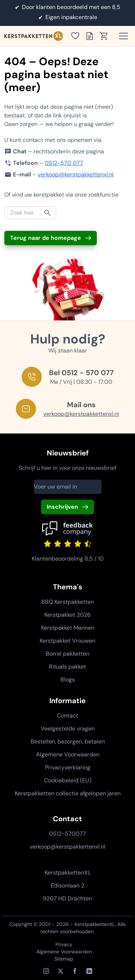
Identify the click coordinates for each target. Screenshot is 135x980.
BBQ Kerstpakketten (68, 602)
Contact (67, 716)
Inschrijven (62, 507)
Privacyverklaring (68, 767)
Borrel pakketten (67, 654)
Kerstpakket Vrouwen (67, 641)
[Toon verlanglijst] (77, 36)
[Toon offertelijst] (92, 36)
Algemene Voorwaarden (68, 754)
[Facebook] (75, 971)
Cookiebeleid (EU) (68, 780)
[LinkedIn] (89, 971)
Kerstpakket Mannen (68, 628)
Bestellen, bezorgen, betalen (68, 741)
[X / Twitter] (60, 971)
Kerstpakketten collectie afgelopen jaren (68, 793)
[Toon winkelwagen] (106, 36)
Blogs (68, 680)
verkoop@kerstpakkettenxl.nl (76, 174)
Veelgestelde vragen (68, 729)
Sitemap (64, 959)
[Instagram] (46, 971)
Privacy (64, 944)
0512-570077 (67, 834)
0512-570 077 (64, 163)
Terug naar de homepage (46, 238)
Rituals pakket (67, 667)
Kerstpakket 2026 (67, 615)
